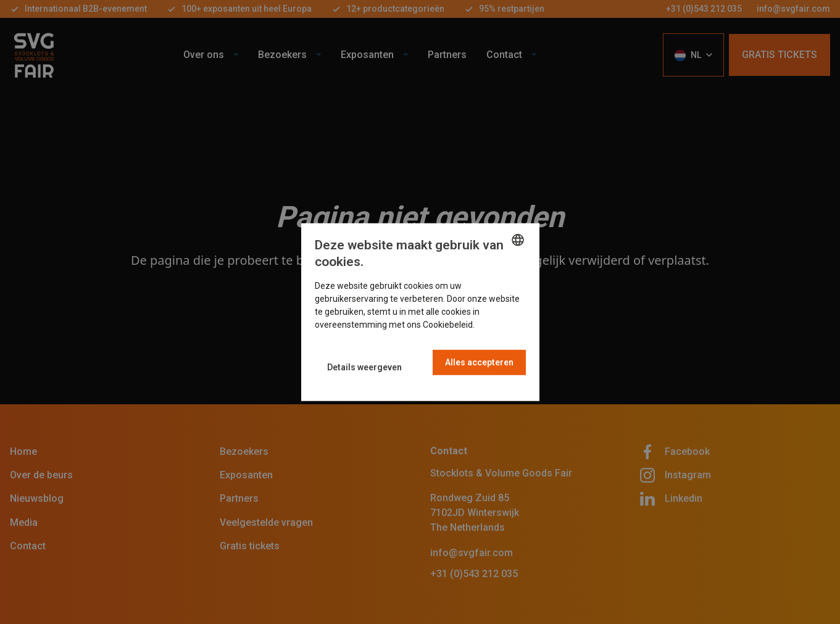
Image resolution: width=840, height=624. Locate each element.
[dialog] (420, 312)
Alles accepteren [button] (479, 362)
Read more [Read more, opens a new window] (498, 325)
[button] (364, 367)
